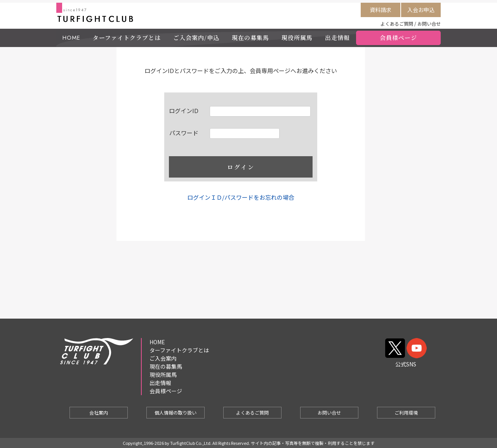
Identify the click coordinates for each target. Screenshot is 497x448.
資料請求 (381, 10)
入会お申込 (421, 10)
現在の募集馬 (250, 37)
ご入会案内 (163, 358)
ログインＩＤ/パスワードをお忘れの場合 (241, 197)
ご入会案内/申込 (196, 37)
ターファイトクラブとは (127, 37)
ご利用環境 (406, 412)
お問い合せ (429, 24)
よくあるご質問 (397, 24)
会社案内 (99, 412)
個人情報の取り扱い (176, 412)
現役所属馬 (297, 37)
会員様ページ (398, 37)
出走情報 (337, 37)
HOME (71, 38)
